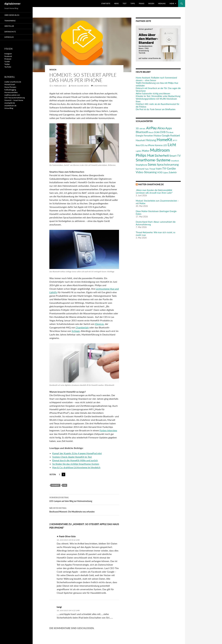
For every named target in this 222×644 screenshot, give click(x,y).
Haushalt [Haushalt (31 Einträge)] (140, 140)
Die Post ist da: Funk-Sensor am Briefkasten (156, 109)
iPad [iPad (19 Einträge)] (146, 145)
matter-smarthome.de (151, 184)
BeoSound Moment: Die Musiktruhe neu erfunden (84, 510)
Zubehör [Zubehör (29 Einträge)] (173, 172)
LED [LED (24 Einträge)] (165, 145)
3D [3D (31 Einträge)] (137, 128)
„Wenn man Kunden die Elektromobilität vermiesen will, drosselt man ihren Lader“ (154, 191)
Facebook (8, 56)
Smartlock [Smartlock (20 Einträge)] (175, 161)
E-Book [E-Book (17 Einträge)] (171, 132)
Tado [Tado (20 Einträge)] (147, 169)
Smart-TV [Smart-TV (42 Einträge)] (175, 156)
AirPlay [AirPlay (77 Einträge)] (151, 128)
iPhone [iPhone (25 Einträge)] (151, 145)
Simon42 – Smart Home (14, 100)
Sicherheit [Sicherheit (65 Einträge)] (162, 155)
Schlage (76, 331)
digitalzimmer (12, 4)
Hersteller (9, 26)
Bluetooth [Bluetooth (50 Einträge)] (142, 132)
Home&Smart (10, 84)
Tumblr (7, 62)
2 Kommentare (100, 86)
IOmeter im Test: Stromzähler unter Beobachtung (158, 96)
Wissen (151, 3)
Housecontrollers (11, 92)
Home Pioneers (10, 87)
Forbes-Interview (108, 430)
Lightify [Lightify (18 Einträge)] (139, 151)
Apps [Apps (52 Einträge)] (169, 128)
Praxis (142, 3)
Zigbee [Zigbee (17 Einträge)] (166, 173)
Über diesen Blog (12, 15)
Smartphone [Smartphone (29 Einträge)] (141, 165)
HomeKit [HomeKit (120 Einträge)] (164, 140)
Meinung (162, 3)
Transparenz (10, 21)
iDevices (99, 324)
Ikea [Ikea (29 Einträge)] (138, 145)
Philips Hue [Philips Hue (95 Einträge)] (145, 155)
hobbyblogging (10, 90)
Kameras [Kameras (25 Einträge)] (159, 145)
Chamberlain (82, 327)
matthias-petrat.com (12, 95)
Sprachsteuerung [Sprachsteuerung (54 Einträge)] (168, 164)
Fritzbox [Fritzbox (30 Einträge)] (157, 136)
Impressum (9, 37)
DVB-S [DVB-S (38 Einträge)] (164, 132)
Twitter (7, 64)
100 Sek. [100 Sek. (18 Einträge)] (143, 129)
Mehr (172, 3)
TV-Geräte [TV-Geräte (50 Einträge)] (169, 168)
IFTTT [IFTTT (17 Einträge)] (175, 140)
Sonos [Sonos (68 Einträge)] (152, 164)
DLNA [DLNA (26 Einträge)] (157, 132)
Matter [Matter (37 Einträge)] (146, 151)
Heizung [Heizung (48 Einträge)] (151, 140)
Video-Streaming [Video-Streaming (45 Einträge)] (146, 172)
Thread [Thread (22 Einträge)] (152, 169)
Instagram (8, 54)
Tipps (133, 3)
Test (125, 3)
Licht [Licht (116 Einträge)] (172, 145)
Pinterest (8, 59)
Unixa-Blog (9, 108)
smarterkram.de (10, 106)
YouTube (8, 67)
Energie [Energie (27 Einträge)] (139, 136)
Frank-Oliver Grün (80, 86)
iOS (65, 485)
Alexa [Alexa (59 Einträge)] (161, 128)
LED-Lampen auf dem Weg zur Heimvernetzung (84, 499)
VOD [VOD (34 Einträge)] (160, 172)
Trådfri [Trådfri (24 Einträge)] (159, 169)
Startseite (106, 3)
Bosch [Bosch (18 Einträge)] (151, 132)
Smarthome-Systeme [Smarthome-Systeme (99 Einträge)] (153, 160)
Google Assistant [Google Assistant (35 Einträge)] (171, 135)
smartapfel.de (10, 103)
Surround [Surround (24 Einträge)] (140, 169)
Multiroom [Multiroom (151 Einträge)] (160, 150)
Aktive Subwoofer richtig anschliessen (153, 93)
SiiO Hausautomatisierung (15, 98)
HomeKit (56, 485)
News (116, 3)
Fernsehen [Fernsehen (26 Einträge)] (148, 136)
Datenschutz (10, 32)
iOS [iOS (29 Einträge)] (142, 145)
